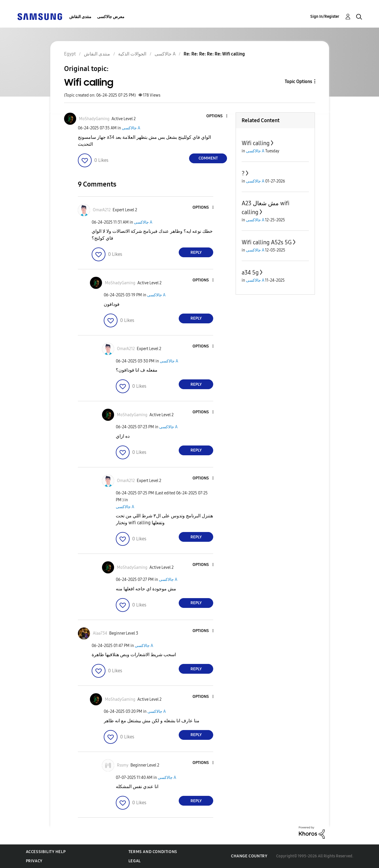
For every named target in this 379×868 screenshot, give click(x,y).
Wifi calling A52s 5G (267, 242)
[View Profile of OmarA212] (102, 210)
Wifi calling (256, 143)
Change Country (249, 856)
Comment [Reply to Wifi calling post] (208, 158)
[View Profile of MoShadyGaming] (94, 119)
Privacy (34, 861)
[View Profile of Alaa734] (100, 633)
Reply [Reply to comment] (196, 252)
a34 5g (250, 272)
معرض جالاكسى (111, 17)
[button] (217, 116)
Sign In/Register (325, 17)
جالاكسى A (131, 128)
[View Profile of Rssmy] (123, 765)
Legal (135, 861)
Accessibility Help (46, 852)
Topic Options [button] (298, 81)
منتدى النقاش (80, 17)
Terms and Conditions (153, 852)
